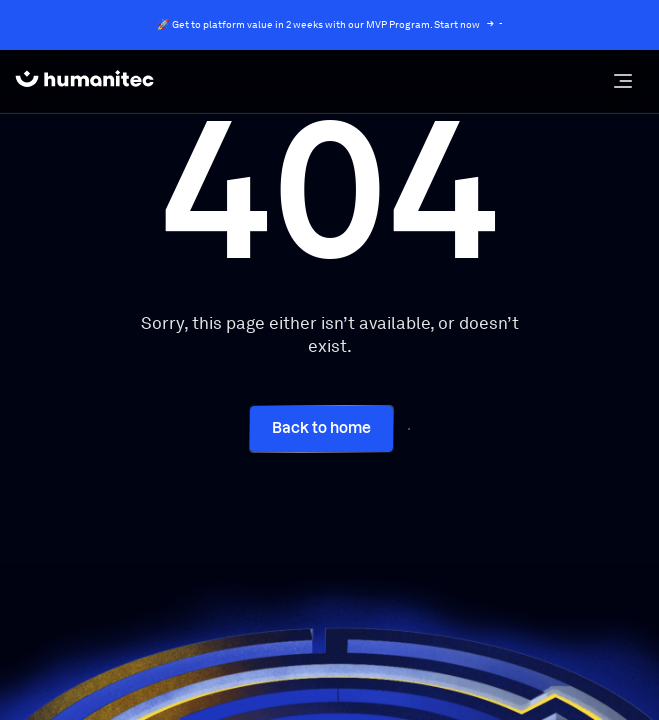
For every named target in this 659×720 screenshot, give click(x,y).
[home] (84, 81)
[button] (622, 81)
